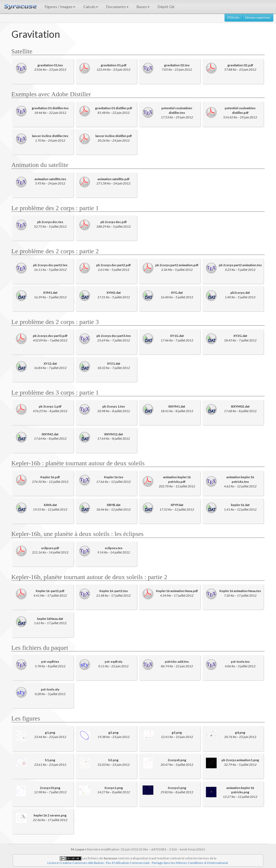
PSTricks (234, 17)
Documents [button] (117, 7)
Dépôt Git (166, 7)
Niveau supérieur (258, 17)
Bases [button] (143, 7)
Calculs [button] (91, 7)
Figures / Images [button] (60, 7)
